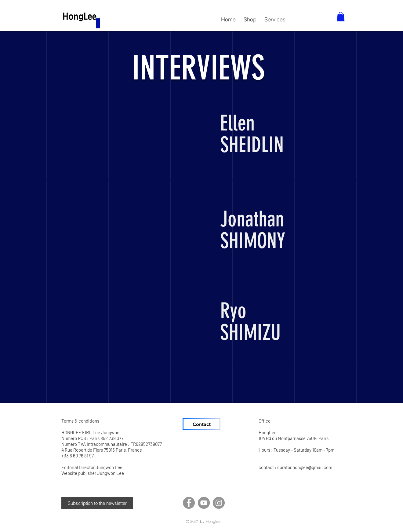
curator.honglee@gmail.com (305, 467)
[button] (250, 17)
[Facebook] (189, 503)
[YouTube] (204, 503)
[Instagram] (219, 503)
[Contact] (201, 424)
